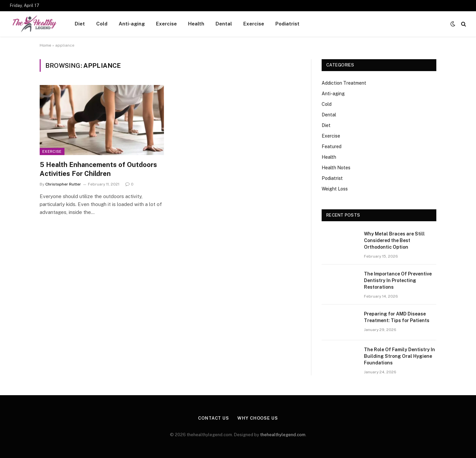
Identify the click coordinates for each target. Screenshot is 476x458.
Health (196, 24)
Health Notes (336, 168)
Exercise (166, 24)
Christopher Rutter (63, 184)
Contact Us (214, 418)
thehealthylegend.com (283, 435)
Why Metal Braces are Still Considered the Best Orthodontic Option (394, 240)
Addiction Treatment (344, 83)
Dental (224, 24)
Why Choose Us (258, 418)
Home (45, 45)
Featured (332, 146)
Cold (102, 24)
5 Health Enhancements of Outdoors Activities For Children (98, 169)
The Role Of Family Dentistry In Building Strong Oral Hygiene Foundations (399, 356)
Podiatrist (287, 24)
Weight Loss (335, 189)
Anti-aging (132, 24)
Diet (80, 24)
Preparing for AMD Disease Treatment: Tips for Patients (397, 317)
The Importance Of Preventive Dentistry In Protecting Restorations (398, 280)
